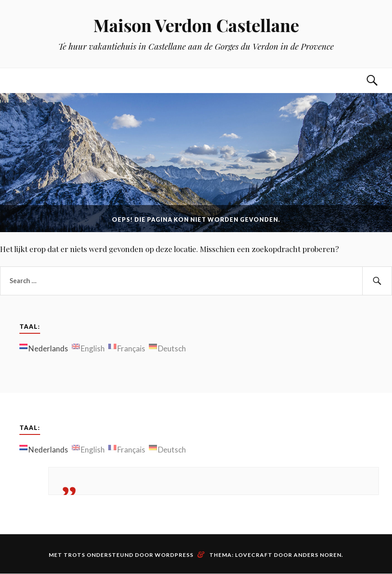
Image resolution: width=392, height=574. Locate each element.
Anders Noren (318, 555)
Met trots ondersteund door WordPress (121, 555)
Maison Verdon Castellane (196, 25)
